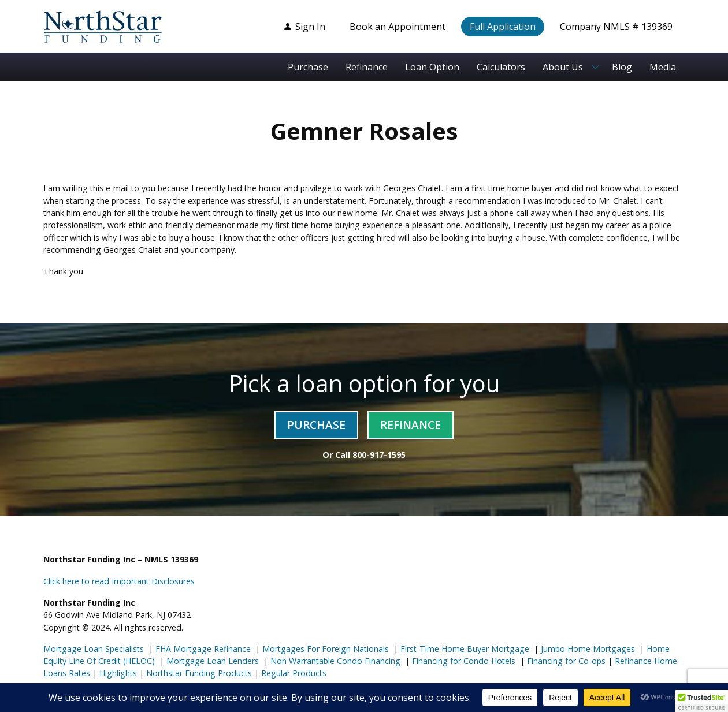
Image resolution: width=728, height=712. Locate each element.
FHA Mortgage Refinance (203, 649)
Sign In (304, 27)
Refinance (367, 67)
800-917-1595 (379, 455)
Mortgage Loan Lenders (211, 661)
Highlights (118, 673)
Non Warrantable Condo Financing (334, 661)
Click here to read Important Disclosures (119, 581)
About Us (563, 67)
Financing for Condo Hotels (463, 661)
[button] (701, 701)
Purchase (308, 67)
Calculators (501, 67)
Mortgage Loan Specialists (94, 649)
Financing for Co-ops (565, 661)
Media (663, 67)
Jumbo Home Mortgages (587, 649)
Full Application (503, 27)
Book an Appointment (398, 27)
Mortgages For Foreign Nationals (324, 649)
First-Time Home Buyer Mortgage (464, 649)
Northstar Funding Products (198, 673)
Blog (622, 67)
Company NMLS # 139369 (616, 27)
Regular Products (293, 673)
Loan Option (432, 67)
